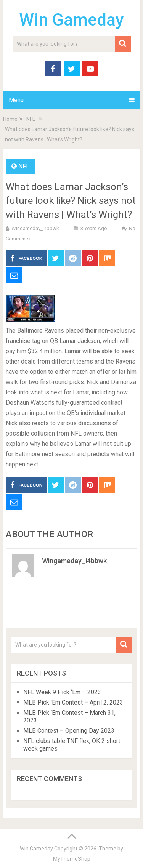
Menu (16, 100)
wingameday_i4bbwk (35, 228)
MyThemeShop (72, 859)
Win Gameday (71, 20)
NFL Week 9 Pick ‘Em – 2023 (62, 692)
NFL (24, 166)
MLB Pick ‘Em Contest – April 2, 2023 (73, 702)
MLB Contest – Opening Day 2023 (69, 731)
